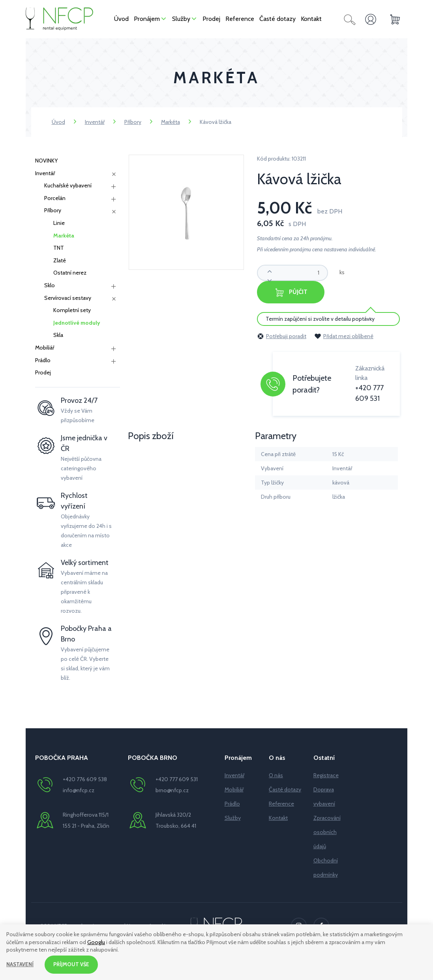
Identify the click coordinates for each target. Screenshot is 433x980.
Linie (59, 223)
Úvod (58, 122)
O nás (276, 775)
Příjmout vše (74, 964)
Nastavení (21, 964)
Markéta (171, 122)
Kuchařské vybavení (68, 185)
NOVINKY (46, 161)
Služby (233, 818)
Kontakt (278, 818)
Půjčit (301, 292)
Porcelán (55, 198)
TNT (59, 248)
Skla (58, 335)
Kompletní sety (72, 310)
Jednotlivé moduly (77, 323)
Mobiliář (45, 348)
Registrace (326, 775)
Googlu (96, 941)
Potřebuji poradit (282, 335)
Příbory (133, 122)
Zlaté (60, 260)
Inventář (95, 122)
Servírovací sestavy (68, 298)
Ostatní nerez (70, 273)
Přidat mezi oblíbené (344, 335)
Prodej (43, 372)
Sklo (50, 285)
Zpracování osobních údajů (327, 832)
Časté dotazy (285, 789)
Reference (281, 804)
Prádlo (43, 360)
